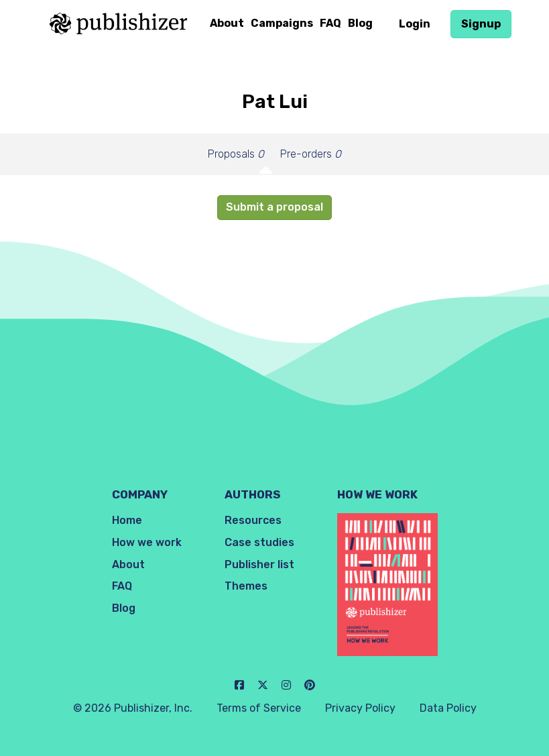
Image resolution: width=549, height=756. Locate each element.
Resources (253, 520)
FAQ (330, 23)
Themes (246, 586)
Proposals (236, 154)
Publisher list (259, 564)
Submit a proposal (274, 207)
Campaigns (282, 23)
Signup (481, 24)
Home (127, 520)
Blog (360, 23)
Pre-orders (311, 154)
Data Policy (448, 708)
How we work (147, 542)
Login (415, 24)
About (227, 23)
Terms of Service (259, 708)
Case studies (259, 542)
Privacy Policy (360, 708)
